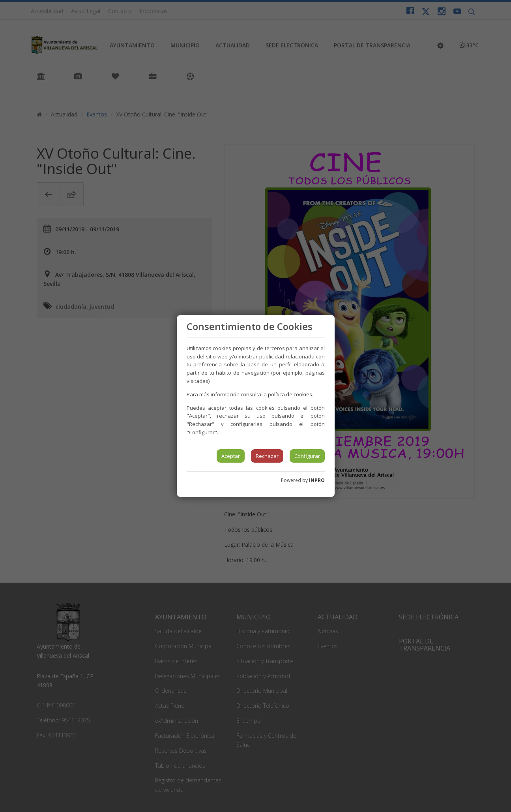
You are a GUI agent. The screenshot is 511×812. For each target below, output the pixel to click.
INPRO (317, 480)
